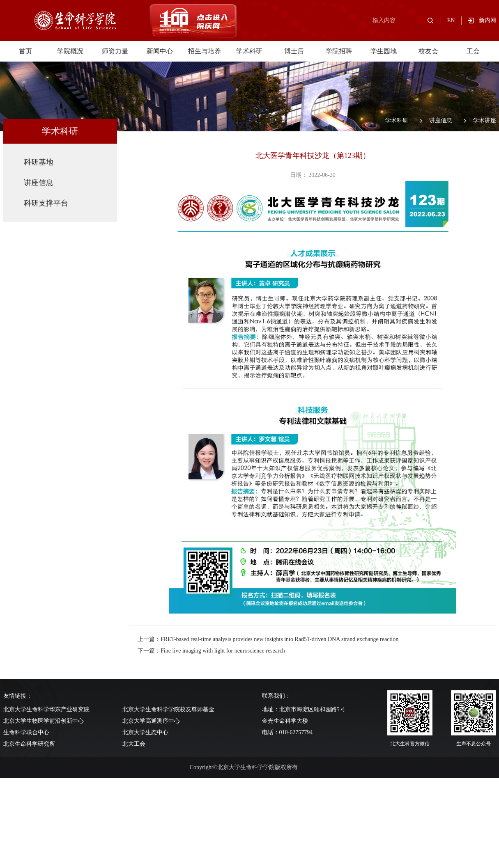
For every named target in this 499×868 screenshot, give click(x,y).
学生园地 (384, 51)
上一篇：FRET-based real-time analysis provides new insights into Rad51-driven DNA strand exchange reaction (268, 639)
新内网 (488, 20)
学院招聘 (339, 51)
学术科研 (249, 51)
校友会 (428, 51)
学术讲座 (485, 120)
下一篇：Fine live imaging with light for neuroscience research (211, 651)
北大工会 (134, 744)
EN (451, 20)
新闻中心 (160, 51)
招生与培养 (205, 51)
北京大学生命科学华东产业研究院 (46, 709)
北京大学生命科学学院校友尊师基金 (168, 709)
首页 (25, 51)
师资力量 (115, 51)
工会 (473, 51)
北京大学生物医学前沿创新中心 (44, 721)
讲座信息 (441, 120)
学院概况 (70, 51)
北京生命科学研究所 (29, 744)
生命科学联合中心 (26, 732)
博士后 (294, 51)
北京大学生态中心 (145, 732)
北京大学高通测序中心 (151, 721)
